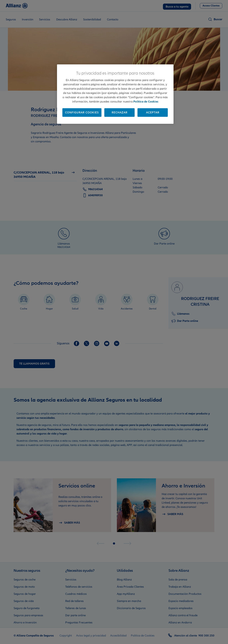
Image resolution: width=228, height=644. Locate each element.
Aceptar (153, 113)
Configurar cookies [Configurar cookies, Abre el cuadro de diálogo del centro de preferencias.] (82, 113)
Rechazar (120, 113)
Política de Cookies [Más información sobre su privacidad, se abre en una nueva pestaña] (146, 102)
